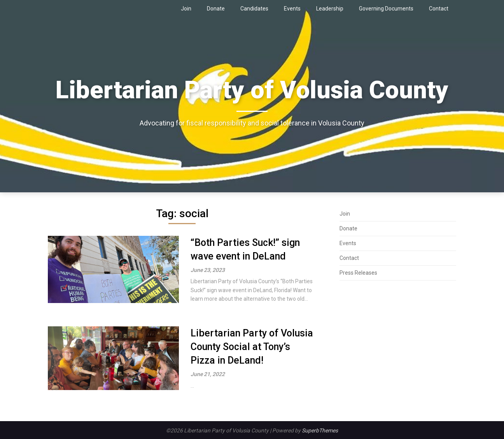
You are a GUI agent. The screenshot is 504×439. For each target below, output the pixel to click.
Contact (439, 9)
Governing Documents (386, 9)
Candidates (254, 9)
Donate (216, 9)
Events (292, 9)
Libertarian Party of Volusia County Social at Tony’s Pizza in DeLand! (252, 347)
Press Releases (358, 273)
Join (186, 9)
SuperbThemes (320, 430)
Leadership (330, 9)
